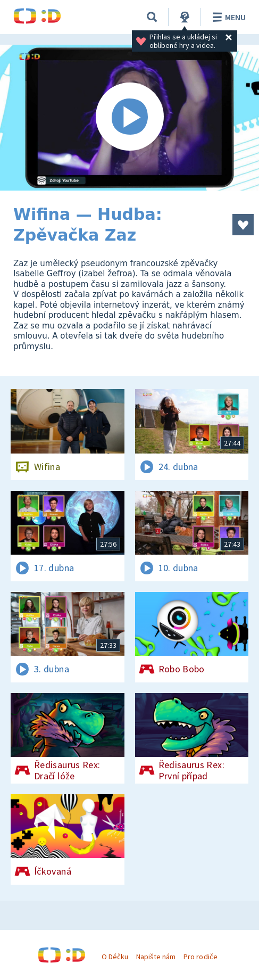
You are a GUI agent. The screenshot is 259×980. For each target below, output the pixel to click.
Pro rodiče (200, 957)
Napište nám (156, 957)
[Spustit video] (129, 118)
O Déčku (115, 957)
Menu (227, 17)
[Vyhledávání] (152, 17)
